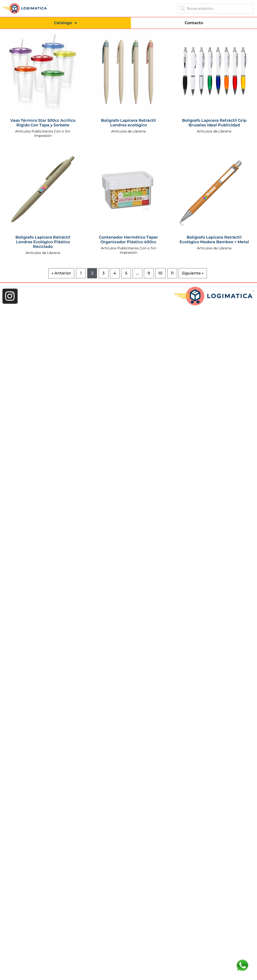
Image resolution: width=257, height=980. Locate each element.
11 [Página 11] (172, 273)
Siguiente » (193, 273)
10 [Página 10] (160, 273)
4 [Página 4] (115, 273)
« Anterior (61, 273)
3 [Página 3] (103, 273)
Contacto (194, 23)
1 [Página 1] (81, 273)
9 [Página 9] (149, 273)
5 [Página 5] (126, 273)
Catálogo (65, 23)
